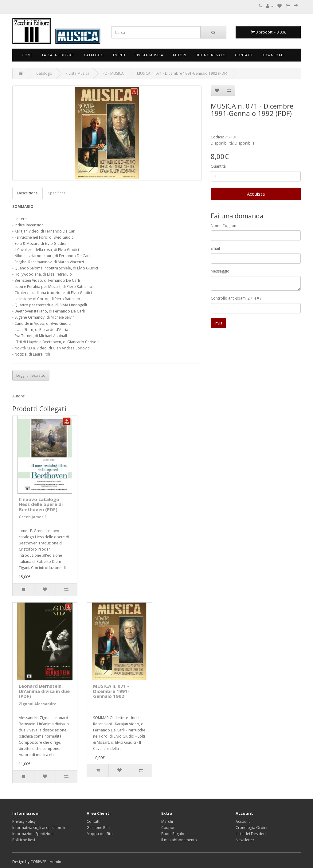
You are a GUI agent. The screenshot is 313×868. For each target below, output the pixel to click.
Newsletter (245, 840)
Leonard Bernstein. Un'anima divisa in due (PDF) (44, 691)
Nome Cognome (225, 226)
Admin (55, 862)
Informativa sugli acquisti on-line (40, 828)
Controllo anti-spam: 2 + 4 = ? (236, 298)
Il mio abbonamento (179, 840)
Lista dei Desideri (251, 834)
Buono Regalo (211, 55)
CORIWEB (39, 862)
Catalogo (94, 55)
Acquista (256, 194)
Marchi (167, 821)
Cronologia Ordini (251, 828)
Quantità (218, 166)
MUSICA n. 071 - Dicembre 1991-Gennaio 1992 (111, 691)
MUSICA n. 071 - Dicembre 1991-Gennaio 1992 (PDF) (182, 73)
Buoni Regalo (173, 834)
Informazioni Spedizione (33, 834)
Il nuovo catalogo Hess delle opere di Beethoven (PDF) (41, 504)
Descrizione (27, 193)
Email (215, 248)
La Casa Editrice (58, 55)
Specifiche (57, 193)
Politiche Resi (24, 840)
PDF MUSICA (113, 73)
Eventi (119, 55)
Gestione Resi (98, 828)
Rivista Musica (149, 55)
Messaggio (220, 271)
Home (27, 55)
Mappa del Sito (100, 834)
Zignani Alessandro (38, 704)
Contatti (244, 55)
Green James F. (33, 517)
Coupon (168, 828)
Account (243, 821)
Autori (180, 55)
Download (273, 55)
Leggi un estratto (31, 375)
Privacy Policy (24, 821)
